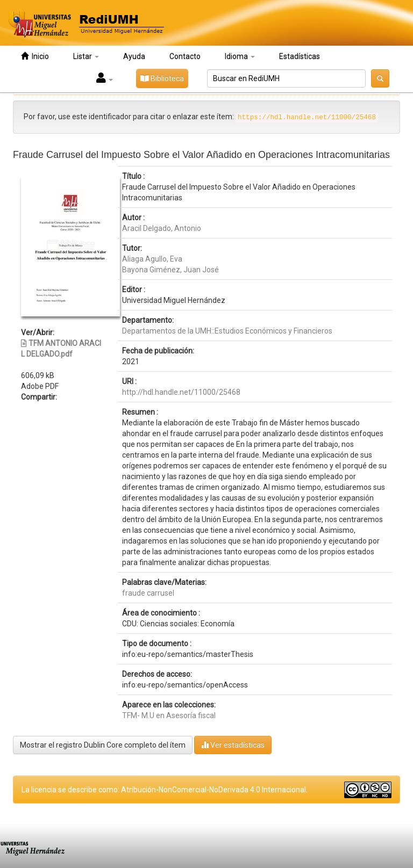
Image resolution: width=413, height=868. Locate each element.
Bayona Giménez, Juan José (170, 270)
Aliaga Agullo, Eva (152, 259)
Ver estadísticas (233, 745)
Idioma (240, 56)
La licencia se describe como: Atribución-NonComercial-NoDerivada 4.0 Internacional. (165, 790)
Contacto (185, 56)
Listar (86, 56)
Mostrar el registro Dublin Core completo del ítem (103, 745)
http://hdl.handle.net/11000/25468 (181, 392)
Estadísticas (300, 56)
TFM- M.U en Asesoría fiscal (169, 715)
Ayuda (134, 56)
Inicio (35, 56)
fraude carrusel (148, 593)
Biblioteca (162, 78)
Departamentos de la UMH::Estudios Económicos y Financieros (227, 331)
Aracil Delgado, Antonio (162, 228)
